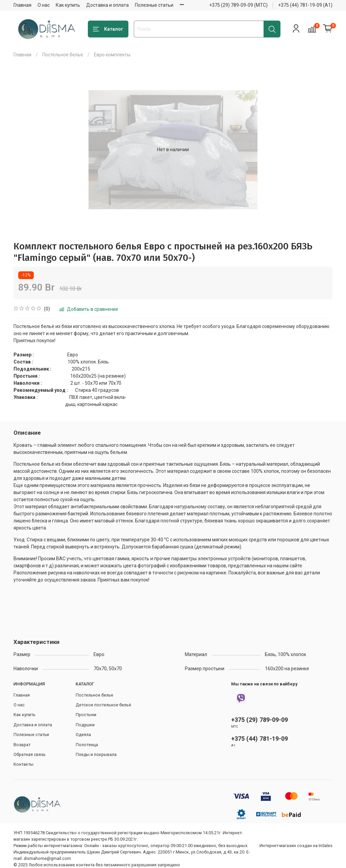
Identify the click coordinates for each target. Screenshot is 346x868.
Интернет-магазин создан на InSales (296, 846)
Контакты (23, 764)
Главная (22, 5)
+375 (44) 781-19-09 (259, 739)
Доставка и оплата (107, 5)
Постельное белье (63, 55)
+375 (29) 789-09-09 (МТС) (238, 5)
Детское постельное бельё (103, 705)
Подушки (85, 725)
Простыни (86, 715)
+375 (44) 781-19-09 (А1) (305, 5)
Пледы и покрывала (96, 754)
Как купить (68, 5)
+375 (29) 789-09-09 (259, 720)
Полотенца (87, 745)
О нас (44, 5)
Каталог (108, 29)
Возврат (22, 745)
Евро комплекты (112, 55)
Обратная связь (30, 754)
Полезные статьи (154, 5)
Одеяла (83, 735)
